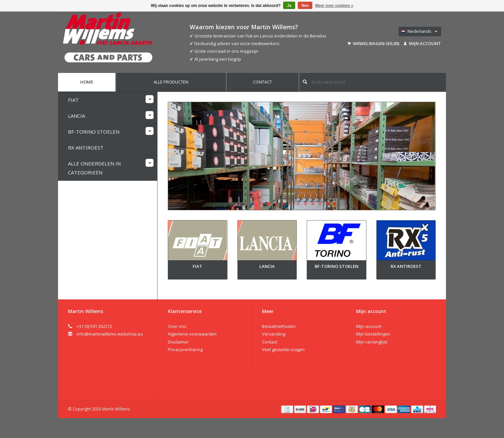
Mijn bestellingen (373, 334)
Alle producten (171, 82)
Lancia (76, 116)
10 (335, 204)
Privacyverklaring (185, 349)
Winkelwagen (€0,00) (374, 43)
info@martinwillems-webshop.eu (110, 334)
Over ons (177, 326)
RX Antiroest (86, 148)
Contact (262, 82)
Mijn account (422, 43)
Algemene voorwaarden (192, 334)
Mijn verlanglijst (372, 342)
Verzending (274, 334)
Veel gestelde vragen (283, 349)
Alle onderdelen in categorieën (94, 168)
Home (87, 82)
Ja (289, 6)
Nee (305, 6)
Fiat (73, 100)
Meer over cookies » (334, 6)
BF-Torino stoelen (94, 132)
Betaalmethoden (279, 326)
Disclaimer (178, 342)
